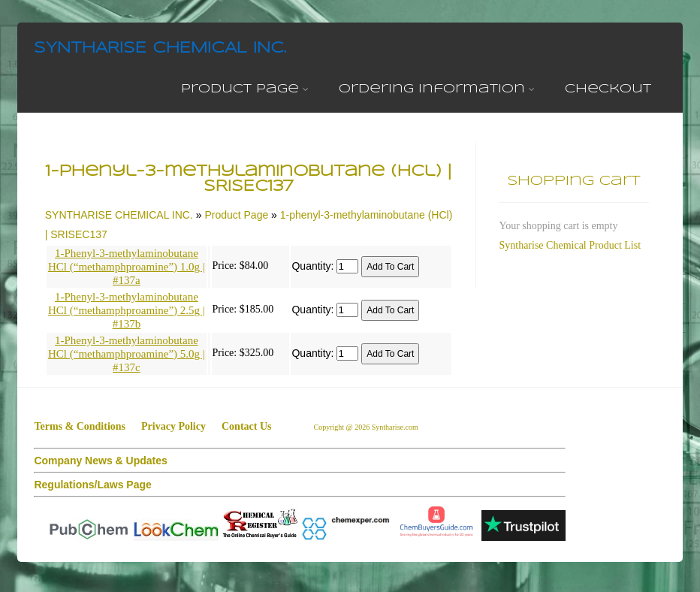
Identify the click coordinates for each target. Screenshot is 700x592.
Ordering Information (437, 89)
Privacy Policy (173, 426)
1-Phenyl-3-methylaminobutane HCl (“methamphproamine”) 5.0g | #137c (127, 354)
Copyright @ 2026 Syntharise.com (367, 427)
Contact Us (247, 426)
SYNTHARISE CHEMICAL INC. (160, 48)
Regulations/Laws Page (92, 485)
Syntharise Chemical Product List (570, 245)
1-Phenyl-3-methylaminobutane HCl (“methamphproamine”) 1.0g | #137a (127, 267)
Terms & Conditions (80, 426)
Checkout (608, 89)
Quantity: (312, 266)
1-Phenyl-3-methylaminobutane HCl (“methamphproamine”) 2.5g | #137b (127, 310)
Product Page (245, 89)
